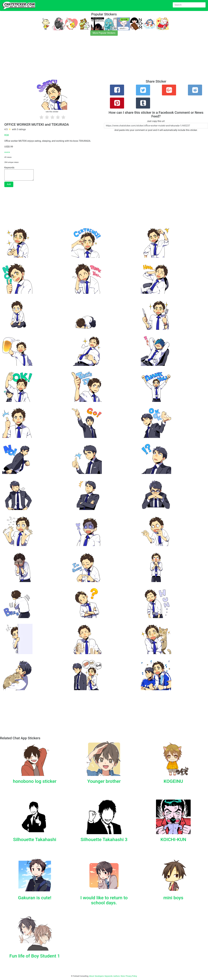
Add (9, 184)
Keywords (109, 976)
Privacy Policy (131, 976)
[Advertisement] (87, 59)
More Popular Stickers (104, 33)
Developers (99, 976)
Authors (117, 976)
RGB (7, 135)
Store (123, 976)
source (7, 152)
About (92, 976)
